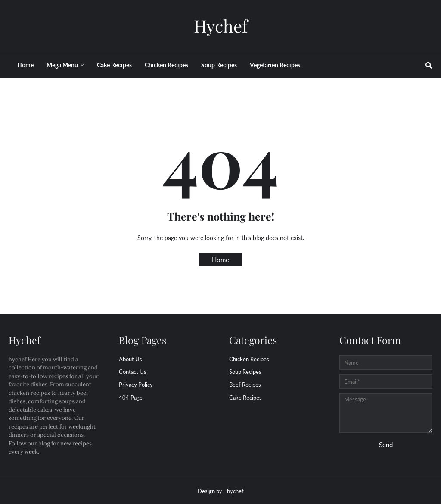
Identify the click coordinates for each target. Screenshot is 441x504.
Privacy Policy (136, 385)
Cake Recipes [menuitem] (114, 65)
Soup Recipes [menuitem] (219, 65)
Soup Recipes (245, 372)
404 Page (131, 398)
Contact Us (133, 372)
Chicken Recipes (249, 359)
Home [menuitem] (25, 65)
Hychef (221, 26)
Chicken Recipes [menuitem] (166, 65)
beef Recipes (245, 385)
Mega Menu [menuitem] (62, 65)
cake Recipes (245, 398)
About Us (130, 359)
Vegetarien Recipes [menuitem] (275, 65)
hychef (235, 491)
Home (220, 260)
